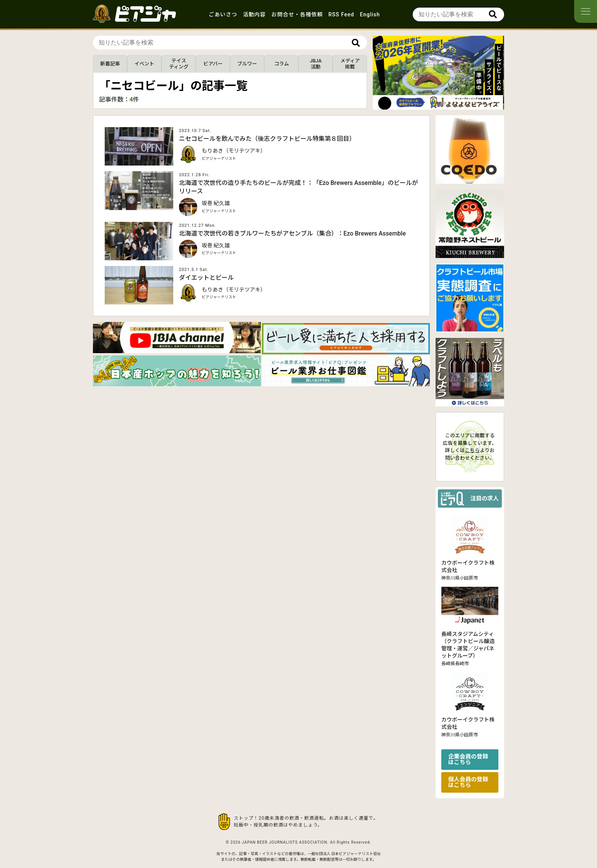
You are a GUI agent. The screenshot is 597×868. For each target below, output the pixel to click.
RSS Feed (342, 14)
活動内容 (254, 14)
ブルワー (247, 64)
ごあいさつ (223, 14)
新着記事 (110, 64)
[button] (433, 103)
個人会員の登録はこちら (468, 782)
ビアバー (213, 64)
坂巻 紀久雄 (216, 203)
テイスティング (179, 64)
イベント (144, 64)
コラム (282, 64)
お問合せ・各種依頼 (297, 14)
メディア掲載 (350, 64)
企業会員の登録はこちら (468, 759)
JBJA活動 (315, 64)
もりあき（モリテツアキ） (234, 151)
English (370, 14)
